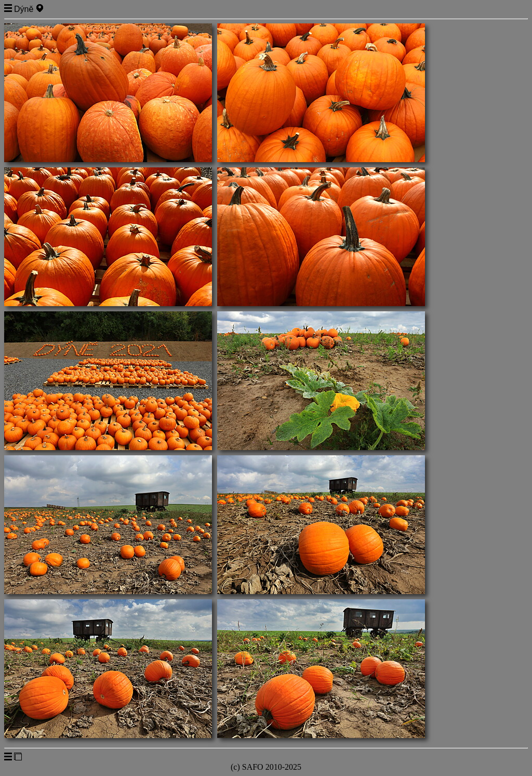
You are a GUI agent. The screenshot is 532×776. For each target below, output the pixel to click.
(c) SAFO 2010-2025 (266, 767)
